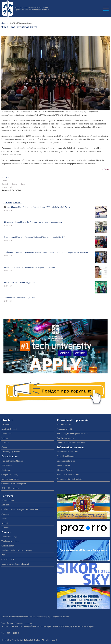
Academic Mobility (65, 429)
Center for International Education (71, 443)
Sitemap (10, 623)
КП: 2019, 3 (6, 177)
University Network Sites (67, 452)
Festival (5, 184)
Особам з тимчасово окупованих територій (20, 509)
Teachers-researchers (10, 541)
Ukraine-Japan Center (10, 479)
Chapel (5, 181)
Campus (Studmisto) (10, 475)
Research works (64, 465)
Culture (14, 184)
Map (3, 623)
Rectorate (5, 425)
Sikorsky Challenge (9, 537)
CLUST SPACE (8, 559)
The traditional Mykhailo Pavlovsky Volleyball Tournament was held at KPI (35, 237)
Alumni (5, 523)
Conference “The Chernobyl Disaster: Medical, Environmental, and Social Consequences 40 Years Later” (47, 252)
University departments (11, 452)
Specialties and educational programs (17, 550)
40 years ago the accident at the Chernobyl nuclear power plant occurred (33, 222)
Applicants (6, 505)
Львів (23, 184)
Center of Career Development (14, 484)
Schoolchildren (8, 500)
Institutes (5, 438)
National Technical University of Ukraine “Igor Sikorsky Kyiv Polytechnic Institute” (32, 9)
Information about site (24, 623)
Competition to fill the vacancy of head (20, 298)
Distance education (65, 425)
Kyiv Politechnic (8, 187)
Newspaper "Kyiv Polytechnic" (70, 479)
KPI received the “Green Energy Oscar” (20, 283)
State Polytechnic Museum (12, 461)
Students (5, 518)
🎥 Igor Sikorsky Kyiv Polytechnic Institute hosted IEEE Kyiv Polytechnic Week (37, 207)
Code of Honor (8, 546)
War (3, 555)
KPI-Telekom (7, 465)
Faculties (5, 443)
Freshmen (5, 514)
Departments (7, 434)
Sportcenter (6, 470)
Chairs (4, 447)
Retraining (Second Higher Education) (73, 434)
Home (4, 23)
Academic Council (9, 429)
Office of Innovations (10, 488)
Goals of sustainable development (15, 564)
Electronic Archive (65, 470)
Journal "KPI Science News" (69, 475)
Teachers (5, 528)
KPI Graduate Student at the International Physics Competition (29, 267)
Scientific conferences (66, 461)
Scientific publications (66, 456)
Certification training (66, 438)
